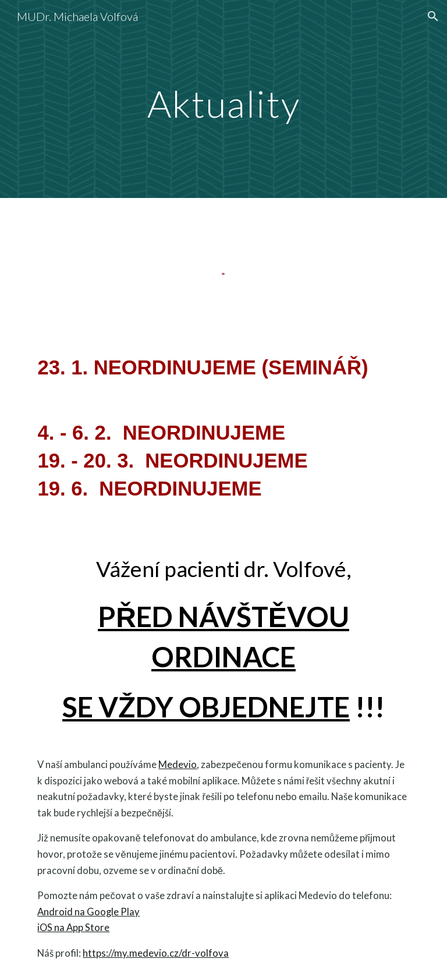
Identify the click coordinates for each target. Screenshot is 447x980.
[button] (433, 16)
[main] (223, 99)
